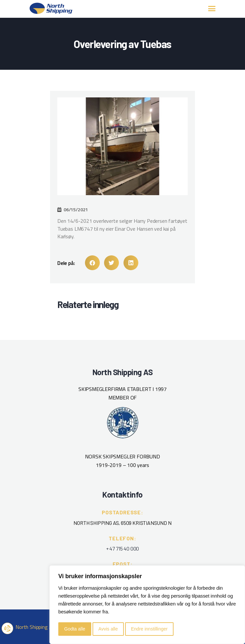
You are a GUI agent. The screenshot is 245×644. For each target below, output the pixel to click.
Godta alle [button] (75, 629)
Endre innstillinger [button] (149, 629)
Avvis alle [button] (108, 629)
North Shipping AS (35, 627)
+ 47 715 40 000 (122, 548)
